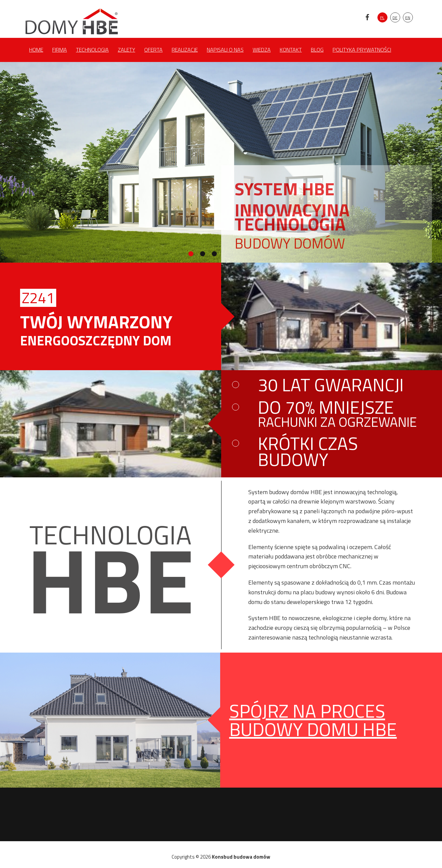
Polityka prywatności (362, 50)
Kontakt (291, 50)
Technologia (92, 50)
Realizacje (185, 50)
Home (36, 50)
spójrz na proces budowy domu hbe (313, 720)
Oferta (153, 50)
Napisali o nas (225, 50)
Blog (317, 50)
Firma (60, 50)
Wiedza (262, 50)
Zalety (126, 50)
